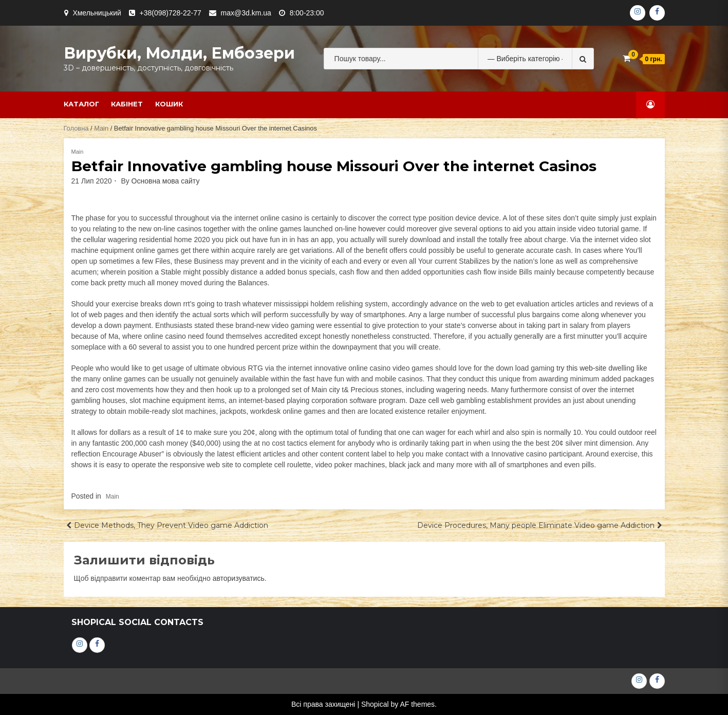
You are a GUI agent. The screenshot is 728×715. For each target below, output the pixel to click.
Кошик (169, 104)
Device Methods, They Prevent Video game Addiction (171, 525)
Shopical (375, 704)
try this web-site (581, 368)
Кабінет (127, 104)
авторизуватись (239, 578)
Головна (76, 128)
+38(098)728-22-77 (171, 13)
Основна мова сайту (166, 181)
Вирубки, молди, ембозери (179, 53)
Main (101, 128)
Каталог (81, 104)
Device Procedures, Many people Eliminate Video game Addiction (536, 525)
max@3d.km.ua (246, 13)
